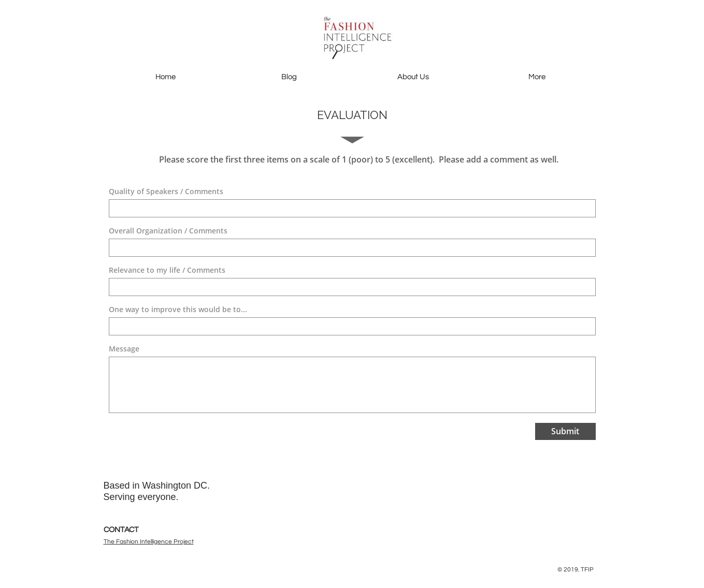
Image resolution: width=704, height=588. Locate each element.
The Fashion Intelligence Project (149, 542)
